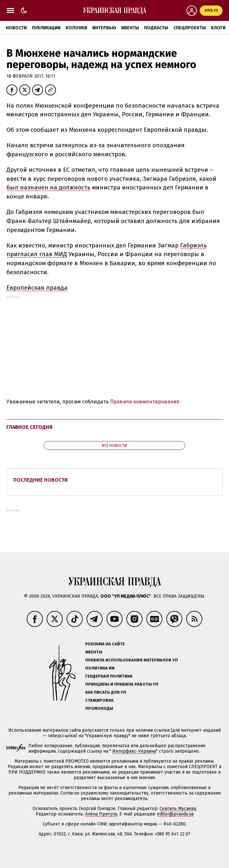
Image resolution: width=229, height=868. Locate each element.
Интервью (104, 28)
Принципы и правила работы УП (122, 684)
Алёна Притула (101, 814)
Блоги (218, 28)
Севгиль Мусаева (178, 809)
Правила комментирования (145, 402)
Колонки (76, 28)
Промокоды (99, 708)
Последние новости (41, 480)
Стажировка (99, 700)
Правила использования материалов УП (132, 660)
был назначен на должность (48, 187)
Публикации (46, 28)
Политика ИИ (100, 668)
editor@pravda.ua (175, 814)
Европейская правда (37, 288)
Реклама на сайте (105, 644)
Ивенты (130, 28)
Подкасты (156, 28)
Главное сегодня (29, 427)
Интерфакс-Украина (134, 751)
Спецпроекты (190, 28)
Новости (16, 28)
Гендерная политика (109, 676)
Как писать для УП (106, 692)
